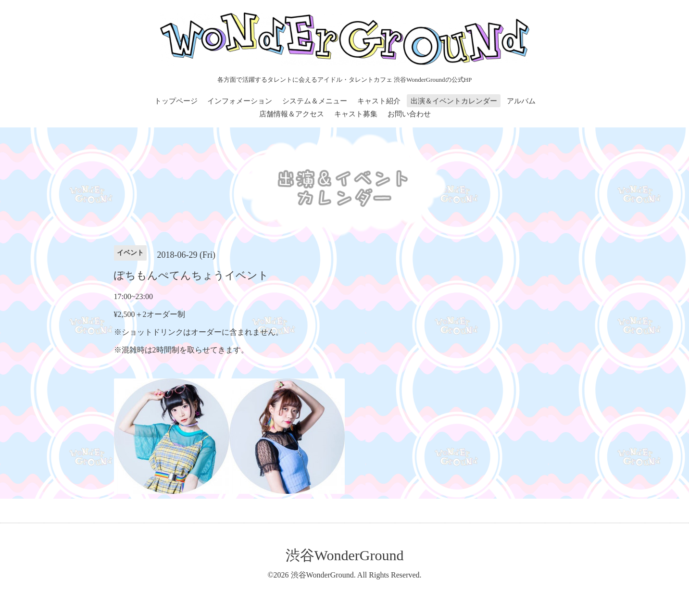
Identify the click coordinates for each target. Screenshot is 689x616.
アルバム (521, 101)
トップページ (176, 101)
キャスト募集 (356, 114)
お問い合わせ (409, 114)
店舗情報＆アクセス (292, 114)
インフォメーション (240, 101)
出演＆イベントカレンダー (454, 101)
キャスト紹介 (379, 101)
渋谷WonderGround (345, 555)
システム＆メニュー (315, 101)
